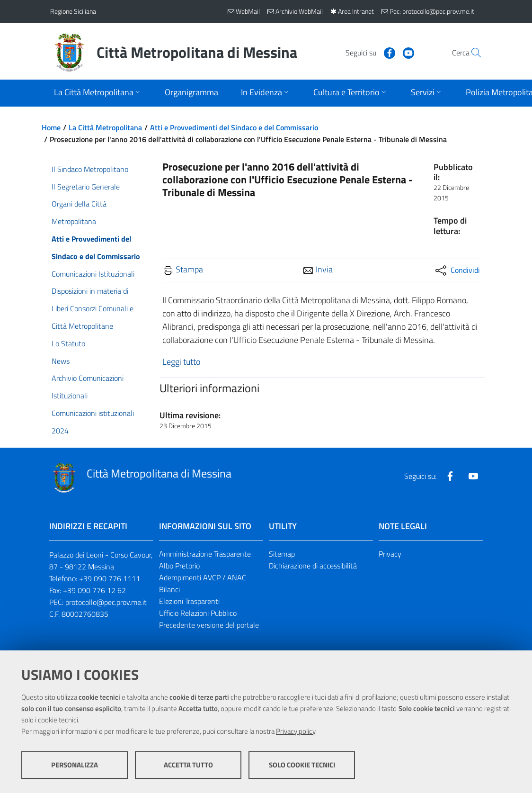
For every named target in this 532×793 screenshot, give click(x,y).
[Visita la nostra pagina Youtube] (387, 52)
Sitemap (282, 554)
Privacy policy (296, 731)
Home (51, 127)
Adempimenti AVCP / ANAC (203, 577)
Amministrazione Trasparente (205, 554)
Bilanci (169, 589)
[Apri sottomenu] (98, 93)
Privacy (390, 554)
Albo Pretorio (179, 566)
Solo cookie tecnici (302, 765)
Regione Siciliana (73, 11)
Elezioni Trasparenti (189, 601)
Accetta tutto (188, 765)
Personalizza (75, 765)
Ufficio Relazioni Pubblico (198, 613)
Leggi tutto (181, 362)
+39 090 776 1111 (110, 578)
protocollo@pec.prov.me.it (106, 602)
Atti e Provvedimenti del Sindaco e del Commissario (234, 127)
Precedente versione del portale (209, 625)
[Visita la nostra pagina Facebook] (368, 52)
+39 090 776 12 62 (94, 590)
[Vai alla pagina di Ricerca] (470, 53)
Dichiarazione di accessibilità (313, 566)
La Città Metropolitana (105, 127)
